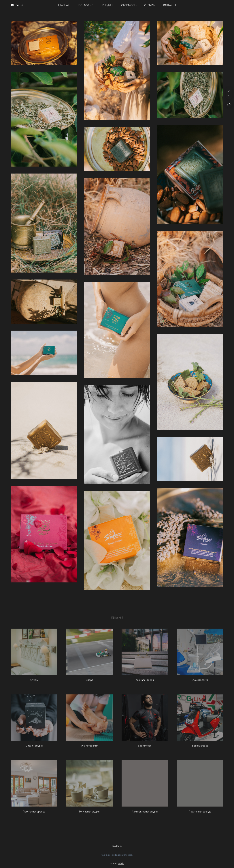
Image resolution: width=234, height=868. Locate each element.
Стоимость (129, 5)
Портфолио (85, 5)
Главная (64, 5)
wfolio (121, 866)
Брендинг (107, 5)
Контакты (169, 5)
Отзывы (150, 5)
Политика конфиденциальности (117, 858)
